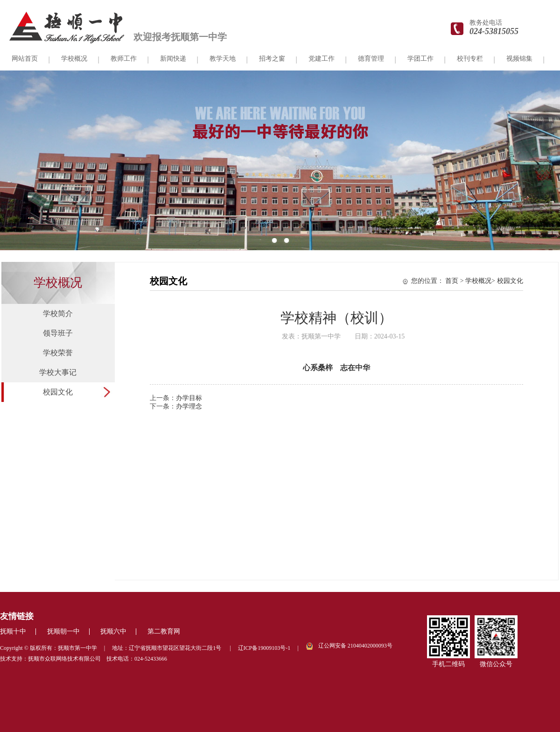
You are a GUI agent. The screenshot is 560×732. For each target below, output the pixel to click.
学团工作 (420, 59)
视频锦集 (519, 59)
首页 (452, 281)
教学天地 (223, 59)
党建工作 (322, 59)
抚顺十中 (13, 631)
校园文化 (58, 392)
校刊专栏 (470, 59)
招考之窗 (272, 59)
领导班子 (58, 333)
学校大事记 (58, 372)
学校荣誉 (58, 353)
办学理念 (189, 406)
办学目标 (189, 398)
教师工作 (124, 59)
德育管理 (371, 59)
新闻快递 (173, 59)
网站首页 (25, 59)
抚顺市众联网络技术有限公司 (64, 659)
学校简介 (58, 313)
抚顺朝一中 (63, 631)
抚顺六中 (113, 631)
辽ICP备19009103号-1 (264, 648)
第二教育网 (164, 631)
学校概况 (74, 59)
